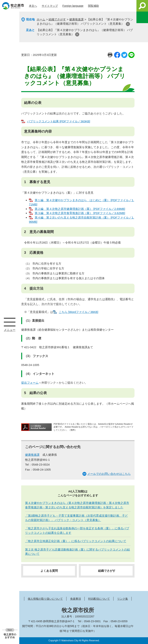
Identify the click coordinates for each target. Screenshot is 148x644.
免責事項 (76, 599)
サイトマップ (50, 6)
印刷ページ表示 (110, 55)
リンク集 (123, 599)
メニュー (10, 322)
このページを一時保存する (142, 17)
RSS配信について (99, 599)
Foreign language (73, 6)
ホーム (41, 19)
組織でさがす (57, 19)
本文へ (33, 6)
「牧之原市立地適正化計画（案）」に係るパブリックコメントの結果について (76, 541)
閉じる (128, 24)
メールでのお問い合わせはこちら (109, 474)
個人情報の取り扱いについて (45, 599)
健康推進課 (76, 19)
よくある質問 (49, 571)
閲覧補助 (93, 6)
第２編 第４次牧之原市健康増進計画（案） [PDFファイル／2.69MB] (80, 209)
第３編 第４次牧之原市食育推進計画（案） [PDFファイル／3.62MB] (80, 213)
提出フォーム (30, 383)
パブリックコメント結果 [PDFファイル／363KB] (59, 121)
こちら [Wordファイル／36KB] (79, 312)
